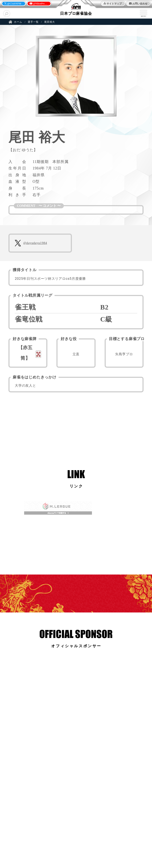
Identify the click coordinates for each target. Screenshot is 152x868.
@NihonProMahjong (39, 4)
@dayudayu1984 (35, 243)
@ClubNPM (14, 4)
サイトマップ (114, 4)
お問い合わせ (140, 4)
